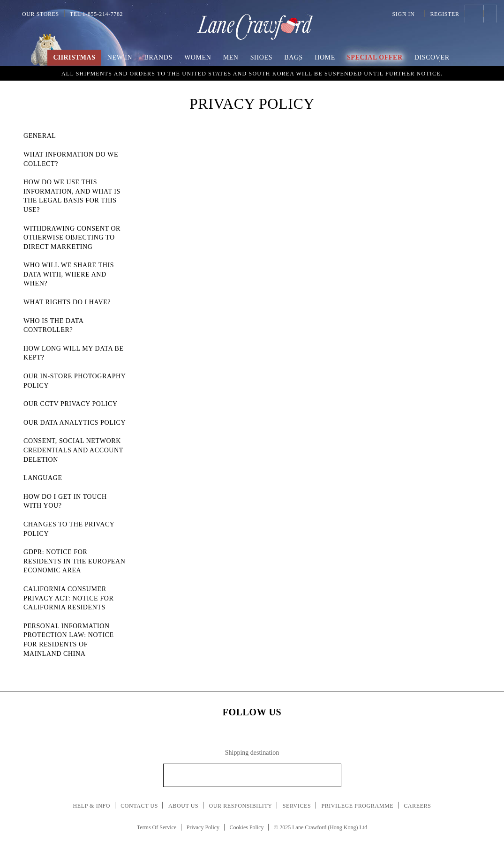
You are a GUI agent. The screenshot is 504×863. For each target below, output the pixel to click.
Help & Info (92, 806)
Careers (417, 806)
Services (297, 806)
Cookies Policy (247, 827)
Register (444, 14)
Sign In (406, 14)
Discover (432, 57)
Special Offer (375, 57)
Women (198, 57)
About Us (183, 806)
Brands (158, 57)
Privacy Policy (203, 827)
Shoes (261, 57)
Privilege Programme (357, 806)
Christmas (74, 57)
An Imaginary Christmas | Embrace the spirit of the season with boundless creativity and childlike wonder (252, 73)
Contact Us (139, 806)
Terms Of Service (157, 827)
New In (120, 57)
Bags (293, 57)
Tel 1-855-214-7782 (96, 14)
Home (325, 57)
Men (231, 57)
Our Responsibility (240, 806)
